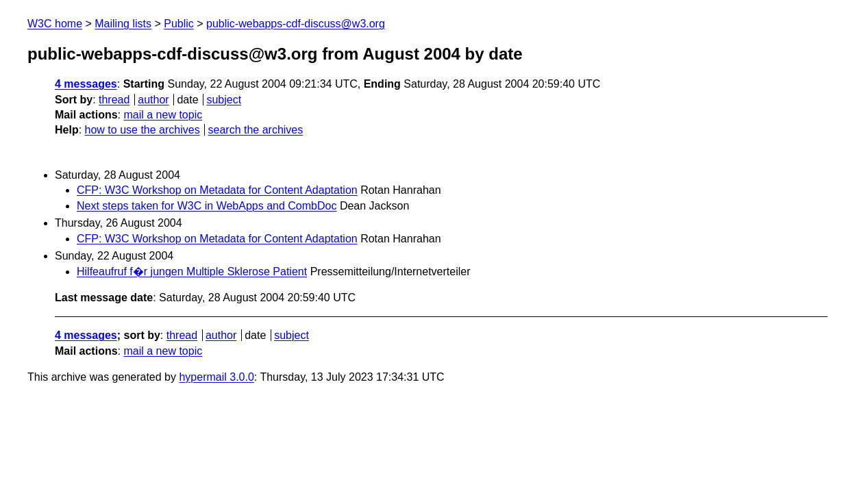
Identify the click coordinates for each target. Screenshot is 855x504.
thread (114, 100)
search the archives (256, 130)
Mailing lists (123, 24)
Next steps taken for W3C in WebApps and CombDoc (207, 206)
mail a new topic (163, 115)
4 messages (86, 84)
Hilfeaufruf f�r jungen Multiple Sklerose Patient (192, 272)
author (153, 100)
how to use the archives (142, 130)
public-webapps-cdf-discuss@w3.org (296, 24)
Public (179, 24)
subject (224, 100)
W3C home (55, 24)
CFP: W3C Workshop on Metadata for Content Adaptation (217, 190)
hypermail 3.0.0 (216, 377)
